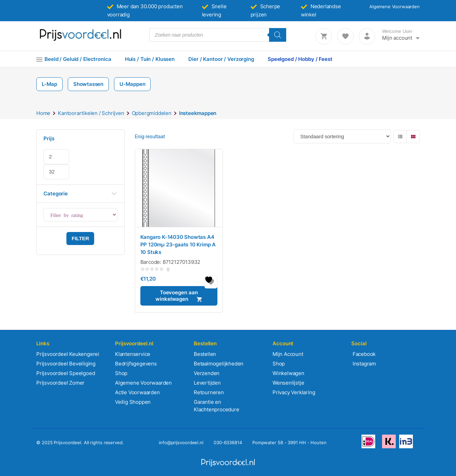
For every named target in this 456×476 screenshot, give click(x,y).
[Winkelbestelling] (342, 136)
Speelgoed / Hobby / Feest (300, 59)
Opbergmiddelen (152, 113)
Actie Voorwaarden (137, 392)
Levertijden (207, 383)
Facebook (363, 354)
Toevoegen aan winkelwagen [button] (176, 296)
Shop (121, 373)
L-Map (49, 84)
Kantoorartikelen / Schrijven (91, 113)
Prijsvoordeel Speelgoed (66, 373)
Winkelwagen (288, 373)
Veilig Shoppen (133, 402)
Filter (80, 238)
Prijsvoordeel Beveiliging (66, 364)
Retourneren (209, 392)
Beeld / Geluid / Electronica (78, 59)
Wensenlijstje (288, 383)
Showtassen (88, 84)
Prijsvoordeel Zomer (60, 383)
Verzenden (207, 373)
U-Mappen (132, 84)
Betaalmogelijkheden (219, 364)
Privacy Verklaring (294, 392)
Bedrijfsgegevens (136, 364)
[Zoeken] (278, 35)
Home (43, 113)
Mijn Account (288, 354)
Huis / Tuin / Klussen (150, 59)
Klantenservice (133, 354)
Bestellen (205, 354)
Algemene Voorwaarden (395, 7)
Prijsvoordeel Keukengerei (68, 354)
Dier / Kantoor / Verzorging (221, 59)
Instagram (364, 364)
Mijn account (397, 38)
